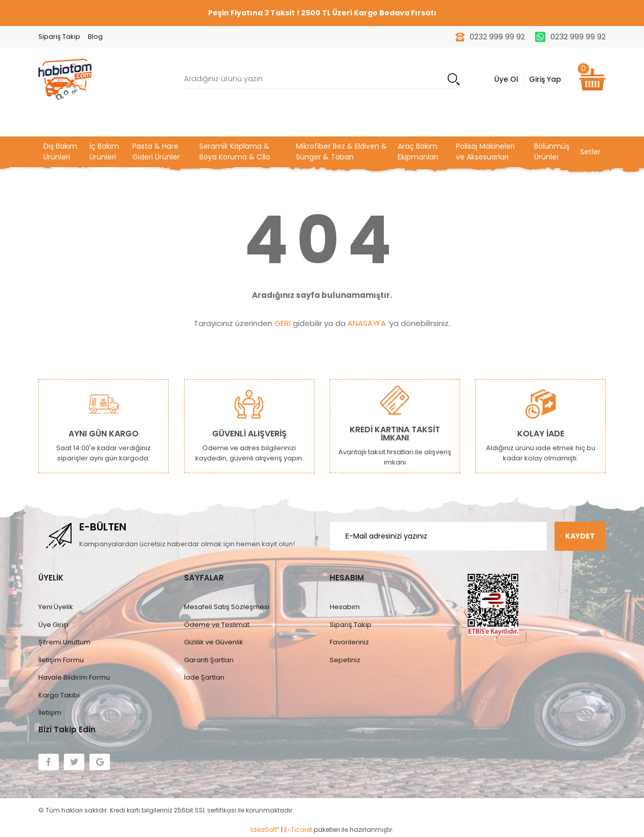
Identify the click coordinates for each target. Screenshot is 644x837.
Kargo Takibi (59, 695)
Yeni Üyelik (56, 607)
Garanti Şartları (209, 660)
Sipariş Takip (59, 37)
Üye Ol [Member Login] (506, 79)
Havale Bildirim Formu (74, 677)
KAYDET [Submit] (580, 536)
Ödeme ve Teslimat (217, 625)
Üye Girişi (53, 625)
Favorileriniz (349, 642)
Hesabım (345, 607)
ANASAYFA (367, 323)
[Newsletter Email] (438, 536)
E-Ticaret (298, 830)
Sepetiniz (345, 660)
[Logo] (65, 78)
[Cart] (592, 79)
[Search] (322, 79)
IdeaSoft (265, 830)
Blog (95, 37)
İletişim (50, 713)
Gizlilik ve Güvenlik (214, 642)
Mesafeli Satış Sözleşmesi (227, 607)
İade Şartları (204, 677)
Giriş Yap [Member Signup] (545, 79)
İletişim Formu (61, 660)
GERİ (283, 323)
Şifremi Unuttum (64, 642)
